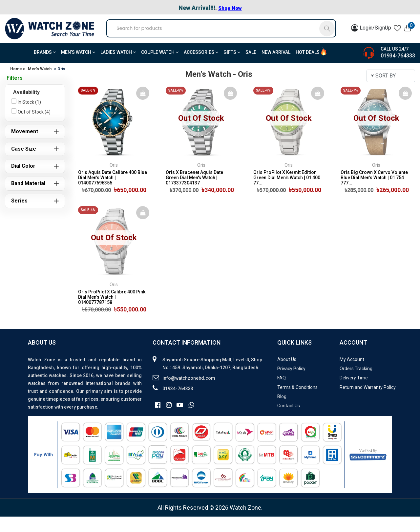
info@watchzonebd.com (189, 394)
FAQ (282, 394)
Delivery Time (354, 394)
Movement (25, 147)
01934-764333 (398, 71)
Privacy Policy (291, 384)
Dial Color (23, 181)
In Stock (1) (29, 117)
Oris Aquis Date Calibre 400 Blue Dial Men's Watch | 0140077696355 (113, 193)
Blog (282, 412)
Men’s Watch (78, 68)
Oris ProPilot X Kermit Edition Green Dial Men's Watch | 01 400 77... (287, 193)
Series (19, 216)
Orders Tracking (356, 384)
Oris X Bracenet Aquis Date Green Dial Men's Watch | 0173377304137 (194, 193)
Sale (251, 68)
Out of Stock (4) (34, 127)
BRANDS (45, 68)
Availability (26, 107)
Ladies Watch (118, 68)
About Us (287, 375)
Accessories (201, 68)
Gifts (232, 68)
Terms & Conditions (297, 403)
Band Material (28, 199)
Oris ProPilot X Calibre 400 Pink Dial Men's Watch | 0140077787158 (112, 312)
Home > (18, 84)
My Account (352, 375)
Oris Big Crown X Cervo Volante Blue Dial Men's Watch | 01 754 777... (374, 193)
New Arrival (276, 68)
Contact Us (289, 421)
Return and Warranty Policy (368, 403)
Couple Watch (160, 68)
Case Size (24, 164)
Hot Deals (308, 68)
